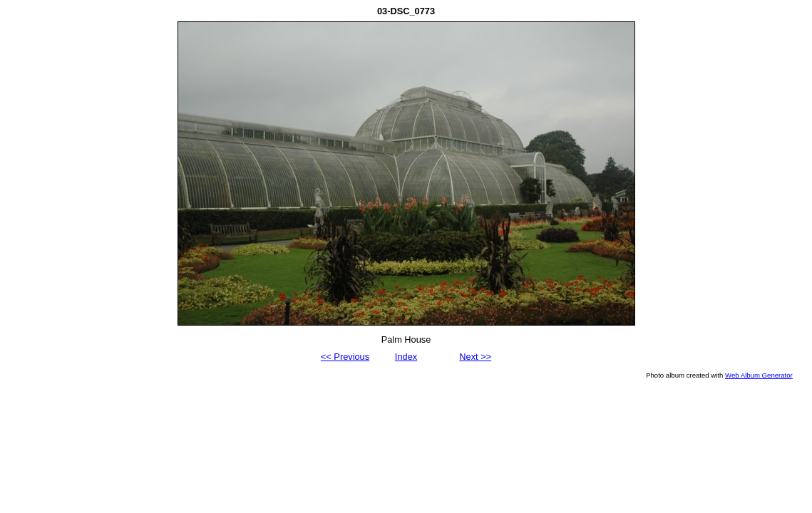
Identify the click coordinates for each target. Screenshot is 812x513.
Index (406, 357)
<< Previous (345, 357)
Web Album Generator (759, 375)
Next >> (475, 357)
